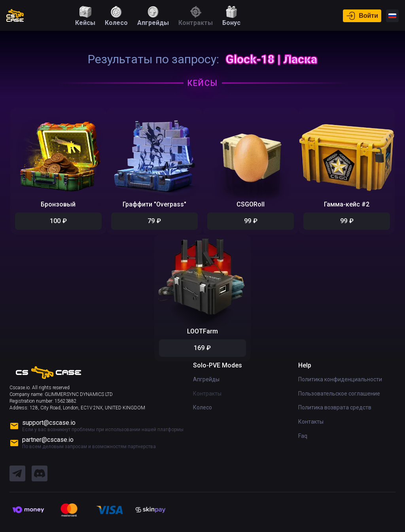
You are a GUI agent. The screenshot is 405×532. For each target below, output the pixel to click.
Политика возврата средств (335, 406)
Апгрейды (206, 378)
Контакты (311, 420)
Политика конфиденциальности (340, 378)
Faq (303, 434)
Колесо (202, 406)
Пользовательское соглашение (339, 392)
